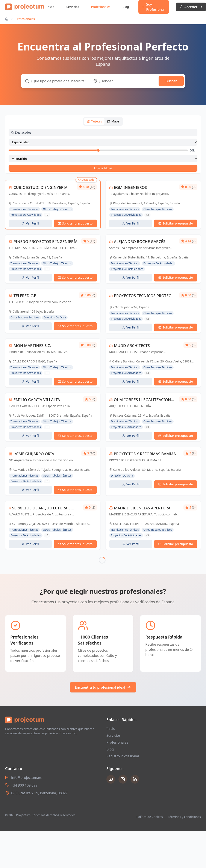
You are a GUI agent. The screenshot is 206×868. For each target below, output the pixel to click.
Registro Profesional (123, 742)
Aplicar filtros (103, 168)
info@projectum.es (26, 764)
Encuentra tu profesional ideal (103, 674)
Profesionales (101, 7)
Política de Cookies (150, 803)
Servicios (73, 7)
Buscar (171, 81)
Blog (126, 7)
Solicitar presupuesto (75, 223)
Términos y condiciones (184, 803)
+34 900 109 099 (24, 772)
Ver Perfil (30, 223)
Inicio (51, 7)
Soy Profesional (153, 7)
